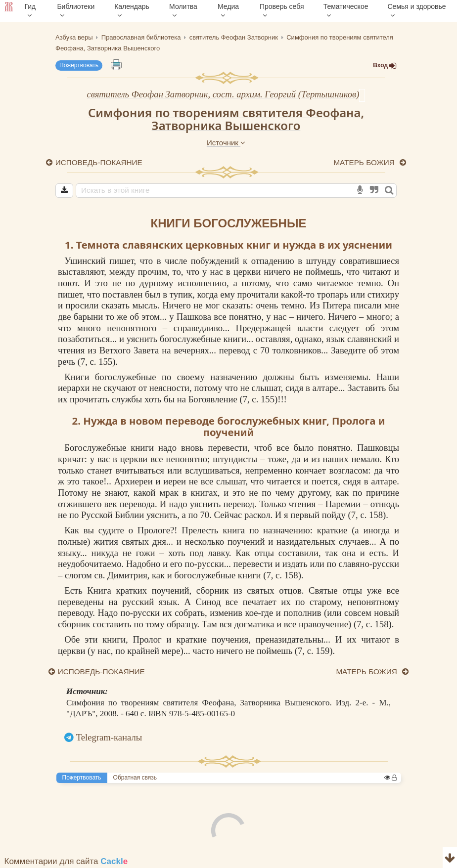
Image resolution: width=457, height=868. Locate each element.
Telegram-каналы (109, 737)
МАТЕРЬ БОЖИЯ (365, 162)
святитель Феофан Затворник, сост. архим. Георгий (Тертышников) (223, 94)
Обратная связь (135, 778)
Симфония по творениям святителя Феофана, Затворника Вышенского (226, 119)
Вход (385, 65)
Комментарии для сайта (66, 861)
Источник (226, 143)
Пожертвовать (79, 65)
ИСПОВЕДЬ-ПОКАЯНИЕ (99, 162)
